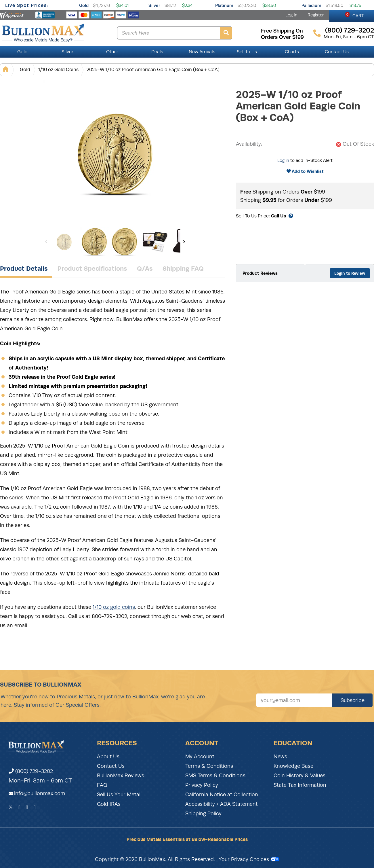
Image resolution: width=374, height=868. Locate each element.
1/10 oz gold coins (114, 607)
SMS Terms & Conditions (215, 776)
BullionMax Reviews (121, 776)
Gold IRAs (109, 804)
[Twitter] (11, 807)
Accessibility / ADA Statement (222, 804)
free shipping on (282, 31)
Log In (291, 15)
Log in (283, 160)
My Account (200, 757)
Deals (157, 52)
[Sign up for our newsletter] (294, 700)
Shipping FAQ (183, 268)
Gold (84, 5)
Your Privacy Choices (249, 859)
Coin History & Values (299, 776)
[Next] (184, 242)
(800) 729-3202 (31, 771)
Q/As (145, 268)
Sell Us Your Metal (119, 795)
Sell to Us (247, 52)
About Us (108, 757)
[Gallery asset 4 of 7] (155, 242)
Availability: (249, 144)
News (280, 757)
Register (316, 15)
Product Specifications (92, 268)
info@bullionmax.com (40, 793)
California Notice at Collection (222, 795)
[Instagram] (27, 807)
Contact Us (337, 52)
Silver (154, 5)
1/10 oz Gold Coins (58, 70)
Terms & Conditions (209, 766)
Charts (292, 52)
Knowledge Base (293, 766)
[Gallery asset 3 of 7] (125, 242)
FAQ (102, 785)
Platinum (224, 5)
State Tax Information (300, 785)
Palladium (311, 5)
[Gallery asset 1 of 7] (115, 152)
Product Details (24, 268)
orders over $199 (282, 37)
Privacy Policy (202, 785)
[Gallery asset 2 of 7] (94, 242)
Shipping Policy (203, 814)
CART (355, 15)
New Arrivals (202, 52)
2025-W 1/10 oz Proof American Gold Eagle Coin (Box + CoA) (153, 70)
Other (112, 52)
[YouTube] (35, 807)
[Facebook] (19, 807)
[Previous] (46, 242)
